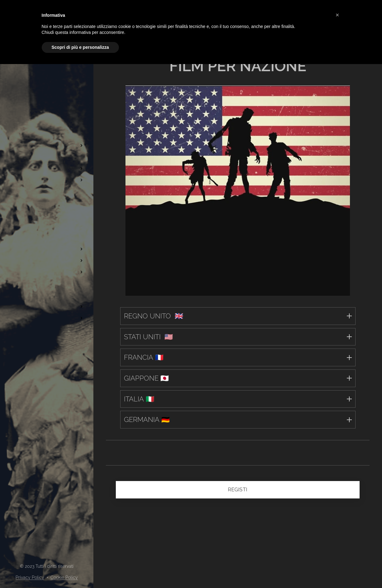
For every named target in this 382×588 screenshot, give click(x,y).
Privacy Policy (30, 577)
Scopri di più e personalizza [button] (80, 47)
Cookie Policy (64, 577)
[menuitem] (47, 69)
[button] (337, 15)
